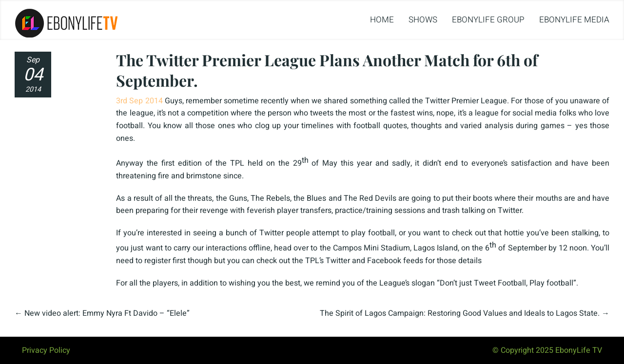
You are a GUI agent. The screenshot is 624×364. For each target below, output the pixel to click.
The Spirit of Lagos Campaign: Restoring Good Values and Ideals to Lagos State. (460, 313)
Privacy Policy (46, 350)
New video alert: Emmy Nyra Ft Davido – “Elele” (107, 313)
